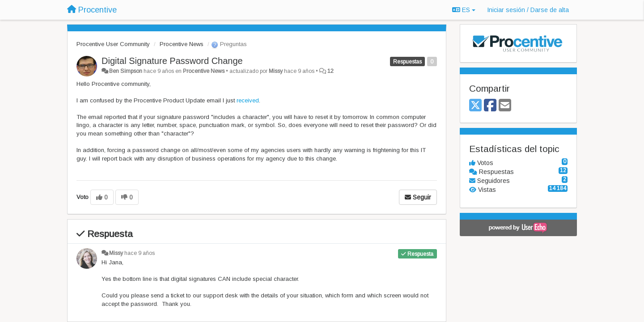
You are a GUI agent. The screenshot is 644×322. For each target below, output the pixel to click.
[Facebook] (490, 106)
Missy (276, 71)
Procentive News (182, 44)
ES (464, 10)
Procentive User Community (113, 44)
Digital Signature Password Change (172, 61)
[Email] (505, 106)
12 (330, 71)
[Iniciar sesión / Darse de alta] (528, 10)
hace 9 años (140, 253)
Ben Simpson (126, 71)
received (248, 100)
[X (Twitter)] (475, 106)
